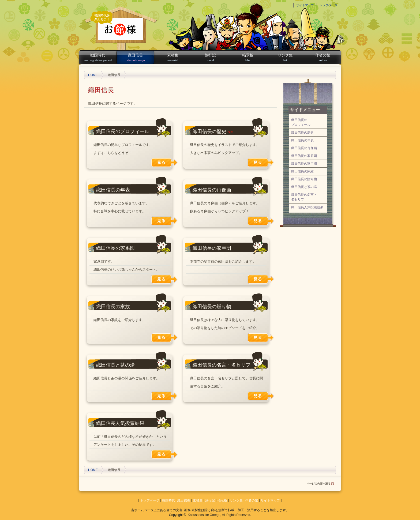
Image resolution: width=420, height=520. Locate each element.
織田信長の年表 (113, 190)
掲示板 (248, 58)
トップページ (328, 5)
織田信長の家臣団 (212, 248)
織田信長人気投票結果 (120, 423)
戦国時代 (98, 58)
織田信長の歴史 (209, 131)
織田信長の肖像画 (212, 190)
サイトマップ (305, 5)
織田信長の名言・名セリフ (222, 365)
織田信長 (135, 58)
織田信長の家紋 (113, 307)
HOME (93, 75)
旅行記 (210, 58)
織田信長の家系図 (115, 248)
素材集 (173, 58)
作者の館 (323, 58)
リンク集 (285, 58)
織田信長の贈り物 (212, 307)
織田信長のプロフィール (123, 131)
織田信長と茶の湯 (115, 365)
